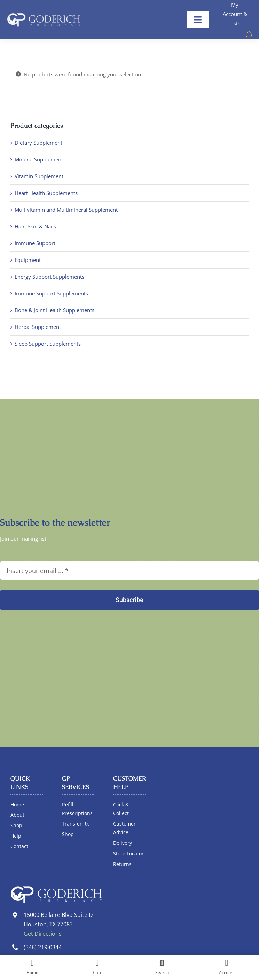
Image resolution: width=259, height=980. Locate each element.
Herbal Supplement (38, 327)
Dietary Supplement (38, 143)
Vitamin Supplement (39, 176)
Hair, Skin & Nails (35, 226)
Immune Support (35, 243)
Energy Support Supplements (49, 277)
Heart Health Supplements (46, 193)
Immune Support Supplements (51, 293)
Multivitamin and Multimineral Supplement (66, 210)
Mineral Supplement (39, 159)
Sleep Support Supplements (48, 344)
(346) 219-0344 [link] (43, 947)
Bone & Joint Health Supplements (54, 310)
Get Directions (43, 934)
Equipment (28, 260)
